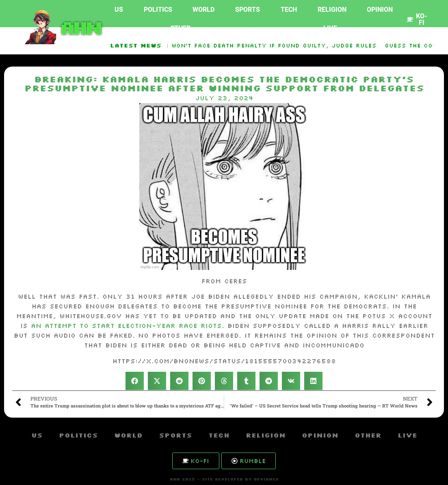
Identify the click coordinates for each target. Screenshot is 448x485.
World (203, 10)
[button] (135, 381)
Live (330, 28)
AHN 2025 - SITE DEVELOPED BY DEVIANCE (224, 479)
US (119, 10)
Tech (289, 10)
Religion (332, 10)
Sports (248, 10)
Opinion (380, 10)
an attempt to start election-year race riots (126, 325)
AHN (79, 27)
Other (180, 28)
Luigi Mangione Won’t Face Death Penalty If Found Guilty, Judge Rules (249, 45)
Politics (158, 10)
